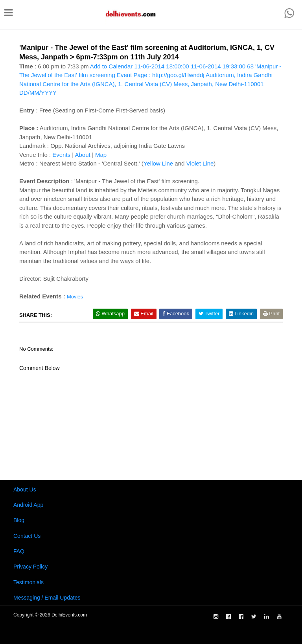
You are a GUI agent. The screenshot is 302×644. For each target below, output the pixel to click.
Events (61, 155)
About (83, 155)
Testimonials (29, 582)
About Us (25, 489)
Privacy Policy (30, 567)
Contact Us (27, 536)
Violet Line (200, 163)
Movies (75, 297)
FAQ (19, 551)
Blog (19, 520)
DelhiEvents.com (69, 615)
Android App (28, 505)
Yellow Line (158, 163)
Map (101, 155)
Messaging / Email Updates (47, 598)
